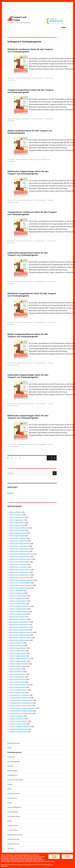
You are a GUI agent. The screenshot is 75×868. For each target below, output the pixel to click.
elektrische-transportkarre (20, 544)
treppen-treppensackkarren (20, 726)
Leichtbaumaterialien (15, 780)
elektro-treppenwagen (18, 614)
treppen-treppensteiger (18, 729)
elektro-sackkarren (17, 593)
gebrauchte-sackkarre (18, 617)
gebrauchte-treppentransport (21, 638)
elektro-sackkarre (21, 159)
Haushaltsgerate (14, 762)
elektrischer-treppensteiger (25, 200)
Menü (64, 28)
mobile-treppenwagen (18, 666)
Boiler (10, 748)
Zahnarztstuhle (13, 844)
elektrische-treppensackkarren (21, 554)
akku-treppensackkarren (19, 528)
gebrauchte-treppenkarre (19, 625)
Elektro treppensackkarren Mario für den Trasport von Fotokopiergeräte (28, 335)
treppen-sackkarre (17, 716)
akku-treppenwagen (17, 536)
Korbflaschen (12, 775)
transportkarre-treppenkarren (21, 703)
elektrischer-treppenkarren (20, 575)
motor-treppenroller (17, 682)
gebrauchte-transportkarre (25, 282)
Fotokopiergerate (15, 752)
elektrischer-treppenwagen (25, 444)
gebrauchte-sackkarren (18, 619)
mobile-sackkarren (17, 645)
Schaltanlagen (13, 812)
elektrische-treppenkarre (19, 546)
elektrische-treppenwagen (19, 562)
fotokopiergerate (37, 78)
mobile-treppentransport (19, 664)
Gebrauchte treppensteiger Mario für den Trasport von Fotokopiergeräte (28, 376)
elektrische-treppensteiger (20, 557)
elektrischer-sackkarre (18, 564)
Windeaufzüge (13, 839)
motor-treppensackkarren (19, 685)
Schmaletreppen (14, 816)
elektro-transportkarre (18, 596)
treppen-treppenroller (18, 724)
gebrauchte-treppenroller (19, 630)
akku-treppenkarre (17, 520)
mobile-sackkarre (16, 643)
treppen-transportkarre (23, 119)
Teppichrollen (13, 826)
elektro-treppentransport (19, 611)
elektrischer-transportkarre (20, 570)
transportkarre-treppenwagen (21, 713)
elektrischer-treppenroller (20, 577)
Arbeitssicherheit (14, 743)
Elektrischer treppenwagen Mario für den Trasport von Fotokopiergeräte (28, 417)
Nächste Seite (54, 460)
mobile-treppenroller (17, 656)
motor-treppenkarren (18, 679)
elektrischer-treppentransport (21, 585)
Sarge (10, 803)
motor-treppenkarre (17, 677)
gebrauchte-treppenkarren (19, 627)
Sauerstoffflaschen (15, 807)
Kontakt (11, 493)
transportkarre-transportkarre (21, 700)
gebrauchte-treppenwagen (19, 640)
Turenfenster (13, 830)
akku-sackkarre (15, 512)
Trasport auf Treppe (19, 19)
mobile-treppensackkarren (20, 659)
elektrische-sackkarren (23, 78)
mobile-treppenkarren (18, 653)
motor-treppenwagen (17, 692)
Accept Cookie (54, 857)
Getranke (11, 757)
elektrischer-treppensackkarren (22, 580)
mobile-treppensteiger (18, 661)
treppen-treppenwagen (18, 732)
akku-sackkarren (16, 515)
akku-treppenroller (17, 525)
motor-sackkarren (16, 672)
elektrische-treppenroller (19, 551)
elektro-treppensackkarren (25, 363)
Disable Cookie (67, 857)
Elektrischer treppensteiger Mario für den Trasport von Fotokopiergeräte (28, 173)
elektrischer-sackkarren (19, 567)
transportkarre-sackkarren (25, 241)
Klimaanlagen (13, 771)
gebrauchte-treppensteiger (25, 404)
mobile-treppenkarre (17, 651)
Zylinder (11, 848)
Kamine (10, 766)
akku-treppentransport (18, 533)
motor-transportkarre (18, 674)
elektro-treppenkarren (18, 601)
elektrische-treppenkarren (25, 322)
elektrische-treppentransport (21, 559)
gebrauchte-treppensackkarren (21, 632)
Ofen (9, 789)
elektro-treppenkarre (18, 598)
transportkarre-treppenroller (21, 706)
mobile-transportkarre (18, 648)
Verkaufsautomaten (15, 835)
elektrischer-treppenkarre (19, 572)
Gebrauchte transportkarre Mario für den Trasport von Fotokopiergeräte (28, 254)
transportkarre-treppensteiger (21, 711)
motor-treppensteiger (18, 687)
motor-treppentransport (19, 690)
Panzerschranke (14, 794)
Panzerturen (12, 798)
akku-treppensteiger (17, 530)
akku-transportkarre (17, 517)
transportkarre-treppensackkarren (23, 708)
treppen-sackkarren (17, 719)
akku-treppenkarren (17, 523)
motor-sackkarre (16, 669)
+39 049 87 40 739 (55, 21)
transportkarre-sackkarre (19, 695)
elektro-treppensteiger (18, 609)
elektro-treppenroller (18, 604)
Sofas (9, 821)
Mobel (10, 784)
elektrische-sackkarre (18, 538)
